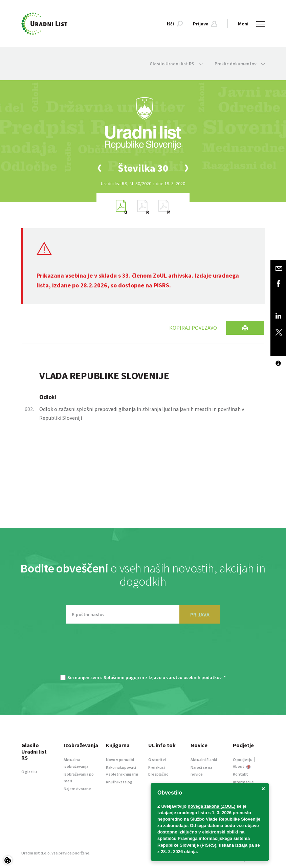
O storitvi (157, 759)
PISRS (161, 285)
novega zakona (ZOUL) (212, 806)
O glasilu (29, 772)
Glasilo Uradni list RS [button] (176, 64)
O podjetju (243, 759)
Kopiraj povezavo (193, 328)
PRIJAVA (200, 614)
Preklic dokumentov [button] (240, 64)
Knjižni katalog (119, 782)
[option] (143, 168)
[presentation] (143, 652)
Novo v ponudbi (120, 759)
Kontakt (240, 774)
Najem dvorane (77, 789)
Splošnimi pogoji (121, 677)
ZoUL (160, 275)
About (242, 766)
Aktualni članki (204, 759)
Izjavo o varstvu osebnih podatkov (185, 677)
